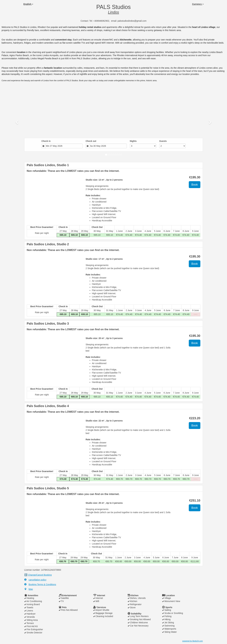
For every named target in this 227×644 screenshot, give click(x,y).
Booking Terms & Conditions (40, 584)
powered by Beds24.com (193, 641)
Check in (46, 141)
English (28, 4)
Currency (198, 4)
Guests (163, 141)
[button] (17, 122)
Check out (91, 141)
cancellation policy (35, 580)
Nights (133, 141)
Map (29, 589)
